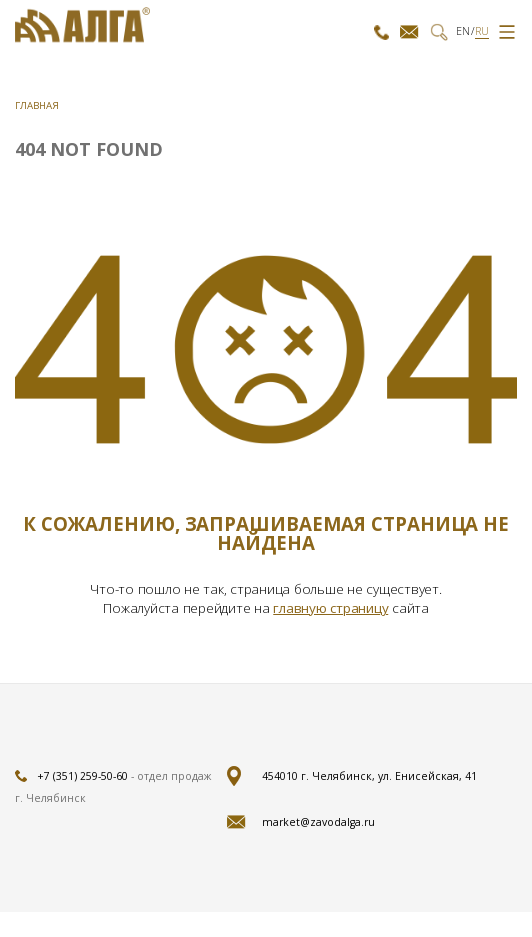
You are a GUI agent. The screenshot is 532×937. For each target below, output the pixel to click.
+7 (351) (381, 32)
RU (482, 31)
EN (463, 31)
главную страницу (330, 608)
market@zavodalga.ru (409, 32)
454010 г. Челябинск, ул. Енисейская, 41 (369, 776)
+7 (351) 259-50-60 (82, 776)
